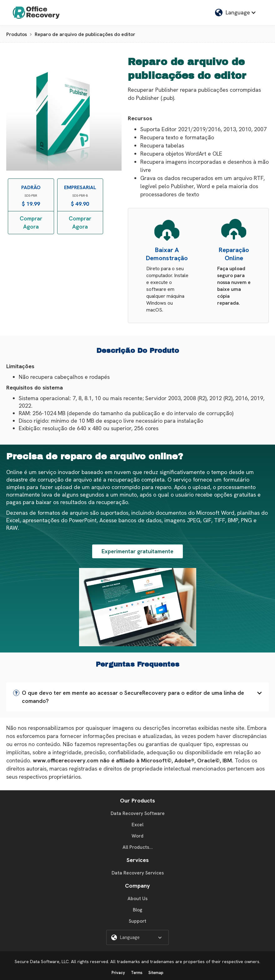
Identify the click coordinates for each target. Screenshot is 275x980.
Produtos (17, 34)
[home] (36, 13)
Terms (137, 973)
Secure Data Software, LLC (42, 962)
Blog (137, 910)
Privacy (118, 973)
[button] (236, 13)
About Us (137, 899)
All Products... (138, 847)
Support (137, 921)
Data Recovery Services (138, 873)
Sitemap (156, 973)
